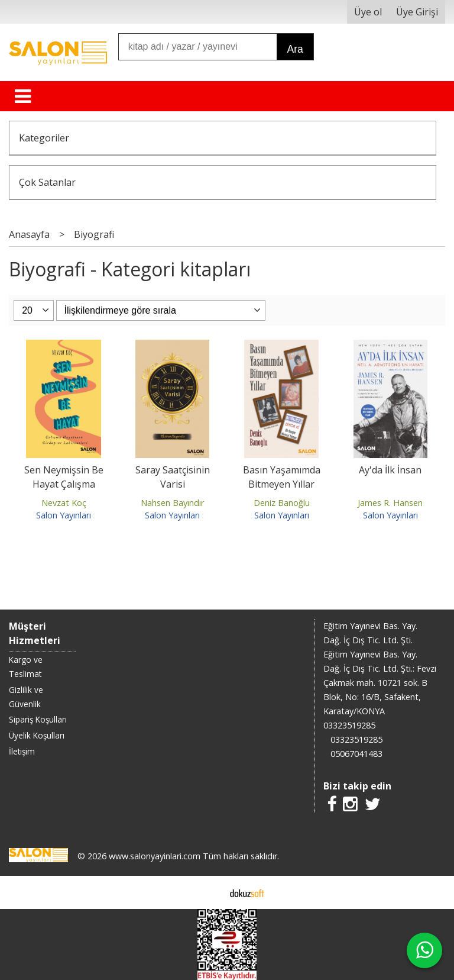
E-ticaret (208, 892)
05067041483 (356, 754)
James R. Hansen (390, 503)
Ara (295, 49)
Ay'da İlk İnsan (390, 470)
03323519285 (349, 725)
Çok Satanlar (47, 182)
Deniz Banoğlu (282, 503)
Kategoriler (44, 138)
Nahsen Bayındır (172, 503)
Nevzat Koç (64, 503)
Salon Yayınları (64, 515)
